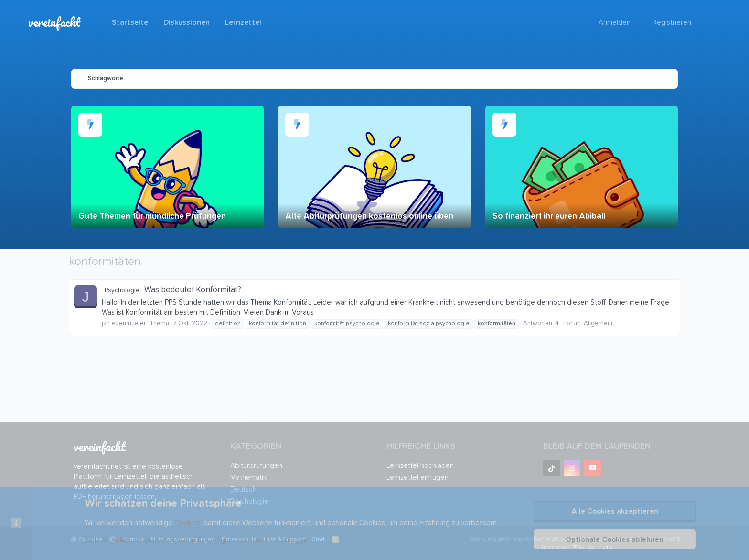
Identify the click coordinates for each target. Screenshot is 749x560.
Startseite (130, 22)
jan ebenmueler (124, 323)
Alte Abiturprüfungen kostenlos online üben (369, 217)
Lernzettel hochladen (420, 466)
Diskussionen (187, 22)
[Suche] (706, 23)
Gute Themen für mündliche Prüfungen (152, 217)
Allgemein (598, 323)
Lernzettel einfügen (417, 478)
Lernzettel (243, 22)
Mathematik (248, 478)
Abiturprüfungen (256, 466)
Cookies (187, 523)
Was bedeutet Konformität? (171, 290)
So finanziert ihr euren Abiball (549, 217)
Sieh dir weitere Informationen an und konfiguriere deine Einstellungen (196, 540)
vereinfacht (54, 22)
